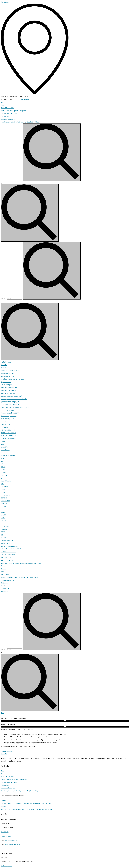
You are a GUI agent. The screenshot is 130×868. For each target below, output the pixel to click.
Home (2, 713)
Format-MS (4, 801)
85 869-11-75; (17, 99)
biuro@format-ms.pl (11, 840)
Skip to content (5, 2)
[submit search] (52, 152)
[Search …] (15, 180)
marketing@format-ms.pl (12, 845)
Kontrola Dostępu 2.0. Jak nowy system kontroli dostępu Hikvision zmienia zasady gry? (26, 804)
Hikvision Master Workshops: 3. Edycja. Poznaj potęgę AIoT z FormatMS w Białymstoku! (26, 809)
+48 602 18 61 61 (26, 99)
